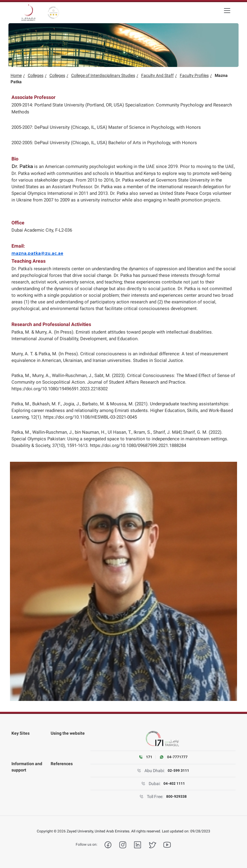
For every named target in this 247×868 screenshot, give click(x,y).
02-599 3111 (178, 771)
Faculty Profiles (194, 75)
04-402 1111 (174, 784)
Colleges (36, 75)
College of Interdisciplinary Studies (103, 75)
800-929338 (176, 797)
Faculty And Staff (157, 75)
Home (16, 75)
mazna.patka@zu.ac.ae (37, 254)
